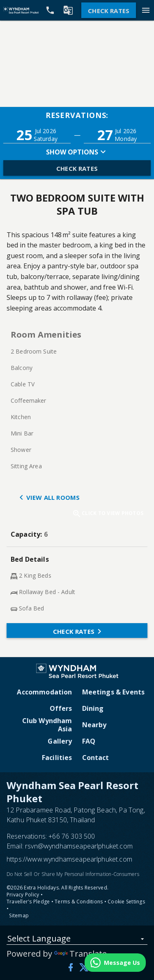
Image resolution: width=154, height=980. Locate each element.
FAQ (89, 741)
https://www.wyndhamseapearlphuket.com (69, 859)
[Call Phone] (50, 10)
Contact (96, 758)
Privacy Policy (23, 895)
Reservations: (77, 115)
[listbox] (77, 940)
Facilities (57, 758)
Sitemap (19, 915)
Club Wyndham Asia (47, 725)
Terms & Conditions (79, 902)
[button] (37, 135)
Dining (93, 708)
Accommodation (44, 692)
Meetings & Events (114, 692)
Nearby (94, 725)
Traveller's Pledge (28, 902)
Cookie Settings (126, 902)
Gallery (60, 741)
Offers (61, 708)
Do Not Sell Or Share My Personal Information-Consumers (73, 874)
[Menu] (146, 10)
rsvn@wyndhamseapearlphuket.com (79, 846)
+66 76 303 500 (72, 836)
